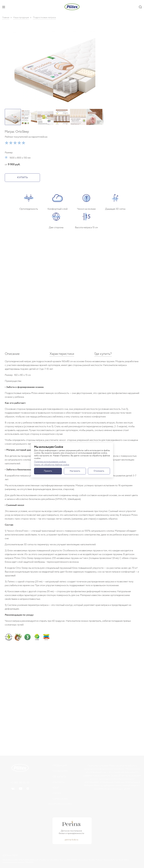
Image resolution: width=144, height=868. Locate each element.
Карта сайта (60, 799)
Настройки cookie (60, 804)
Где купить (59, 777)
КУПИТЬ (22, 177)
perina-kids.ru (72, 840)
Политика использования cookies (50, 462)
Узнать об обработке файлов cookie (52, 465)
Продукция (60, 766)
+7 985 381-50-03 (20, 783)
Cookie (57, 793)
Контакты (59, 782)
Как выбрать (60, 771)
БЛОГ (56, 788)
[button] (54, 67)
